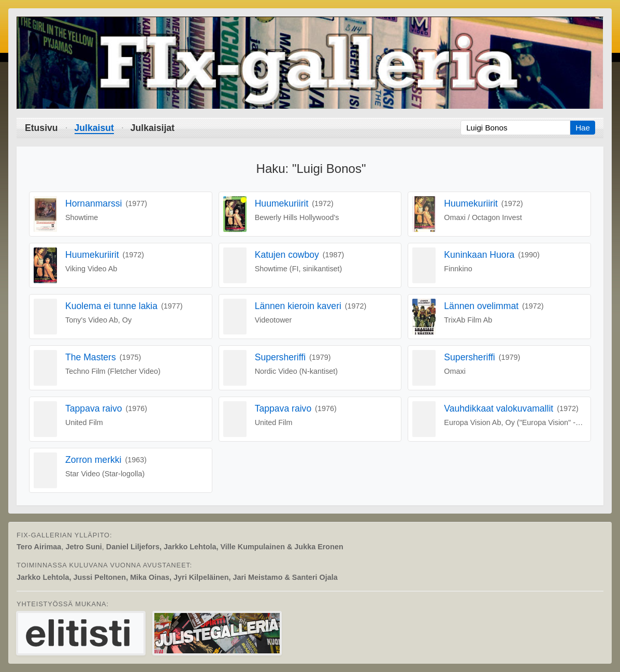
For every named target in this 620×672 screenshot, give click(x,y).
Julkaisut (94, 128)
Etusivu (41, 128)
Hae (583, 128)
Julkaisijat (153, 128)
